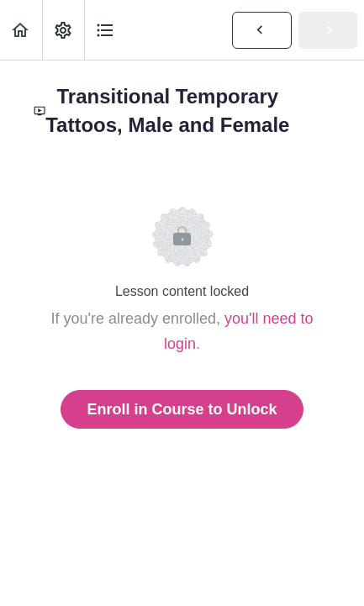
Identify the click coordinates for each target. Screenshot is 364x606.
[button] (21, 30)
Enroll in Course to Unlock (182, 409)
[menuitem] (63, 30)
